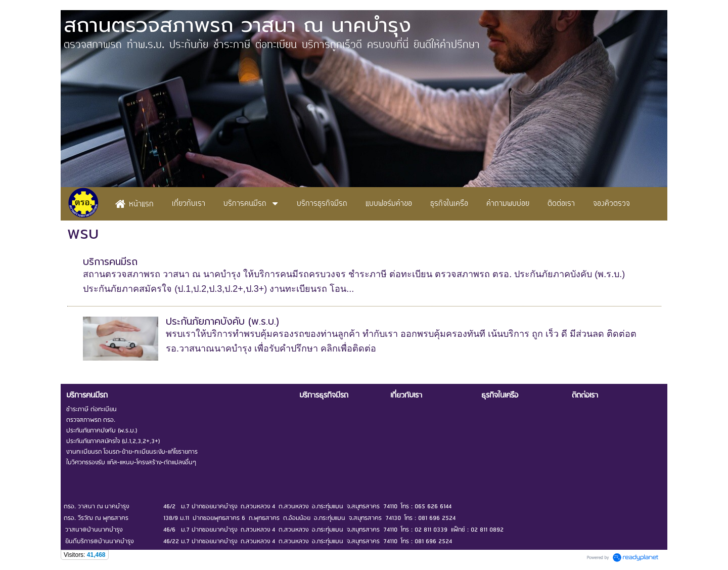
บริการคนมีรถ (110, 262)
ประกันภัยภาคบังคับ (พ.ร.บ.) (222, 321)
